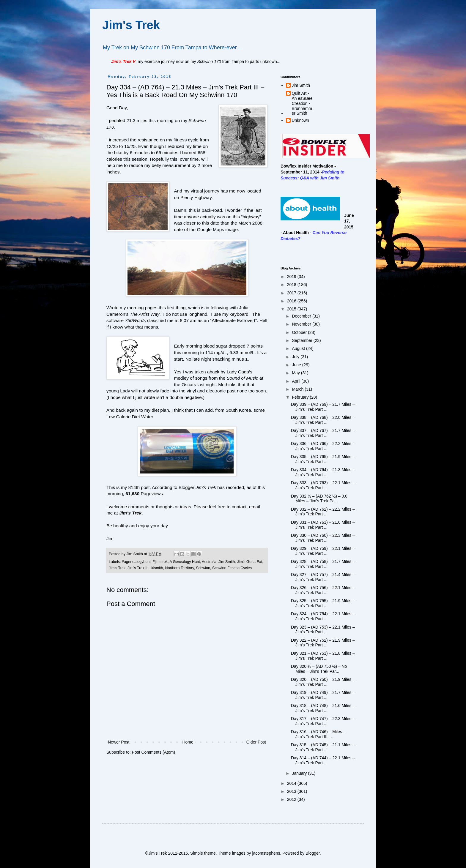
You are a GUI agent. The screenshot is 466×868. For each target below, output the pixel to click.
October (300, 332)
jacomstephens (266, 853)
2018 (292, 285)
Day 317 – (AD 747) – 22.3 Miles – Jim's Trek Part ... (323, 721)
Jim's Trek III (138, 568)
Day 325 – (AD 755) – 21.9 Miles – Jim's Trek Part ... (323, 603)
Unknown (300, 120)
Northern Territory (180, 568)
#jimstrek (160, 562)
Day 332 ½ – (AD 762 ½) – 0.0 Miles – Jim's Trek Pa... (319, 499)
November (302, 324)
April (297, 381)
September (303, 340)
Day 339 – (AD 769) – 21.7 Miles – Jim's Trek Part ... (323, 407)
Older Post (256, 742)
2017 (292, 293)
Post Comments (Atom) (154, 752)
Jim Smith (227, 562)
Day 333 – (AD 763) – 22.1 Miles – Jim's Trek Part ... (323, 485)
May (296, 373)
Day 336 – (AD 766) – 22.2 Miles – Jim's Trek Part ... (323, 446)
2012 (292, 799)
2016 (292, 301)
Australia (209, 562)
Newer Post (119, 742)
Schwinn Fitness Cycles (232, 568)
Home (188, 742)
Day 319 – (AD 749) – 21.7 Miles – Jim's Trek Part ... (323, 695)
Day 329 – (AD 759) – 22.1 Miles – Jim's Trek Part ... (323, 551)
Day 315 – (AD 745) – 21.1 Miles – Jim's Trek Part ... (323, 747)
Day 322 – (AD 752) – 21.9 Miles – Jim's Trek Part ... (323, 643)
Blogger (312, 853)
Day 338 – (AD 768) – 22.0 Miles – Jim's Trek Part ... (323, 420)
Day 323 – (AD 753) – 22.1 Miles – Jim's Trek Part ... (323, 630)
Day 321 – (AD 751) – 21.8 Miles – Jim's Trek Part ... (323, 656)
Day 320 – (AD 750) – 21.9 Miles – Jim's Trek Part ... (323, 682)
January (300, 773)
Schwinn (203, 568)
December (302, 316)
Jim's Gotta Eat (249, 562)
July (296, 357)
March (298, 389)
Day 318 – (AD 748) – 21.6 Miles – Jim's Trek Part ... (323, 708)
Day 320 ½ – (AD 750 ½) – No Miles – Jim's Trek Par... (319, 669)
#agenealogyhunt (136, 562)
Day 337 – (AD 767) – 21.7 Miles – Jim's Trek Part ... (323, 433)
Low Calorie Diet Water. (130, 417)
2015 (292, 309)
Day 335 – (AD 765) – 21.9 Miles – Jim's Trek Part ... (323, 459)
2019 (292, 277)
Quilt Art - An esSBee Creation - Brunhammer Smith (302, 103)
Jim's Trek (131, 25)
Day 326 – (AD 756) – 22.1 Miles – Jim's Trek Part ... (323, 590)
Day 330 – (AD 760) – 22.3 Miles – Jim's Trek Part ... (323, 538)
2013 (292, 791)
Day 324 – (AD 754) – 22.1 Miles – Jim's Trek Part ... (323, 616)
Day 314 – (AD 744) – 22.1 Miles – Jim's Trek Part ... (323, 760)
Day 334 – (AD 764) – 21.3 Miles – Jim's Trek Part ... (323, 472)
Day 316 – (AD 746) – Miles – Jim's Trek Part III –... (318, 734)
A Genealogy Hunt (185, 562)
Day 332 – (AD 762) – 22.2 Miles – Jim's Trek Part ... (323, 512)
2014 (292, 783)
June (297, 365)
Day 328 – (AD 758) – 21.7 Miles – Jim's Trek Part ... (323, 564)
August (299, 348)
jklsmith (157, 568)
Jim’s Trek (130, 513)
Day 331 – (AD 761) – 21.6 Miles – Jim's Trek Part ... (323, 525)
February (301, 397)
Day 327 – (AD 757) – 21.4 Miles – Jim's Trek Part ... (323, 577)
